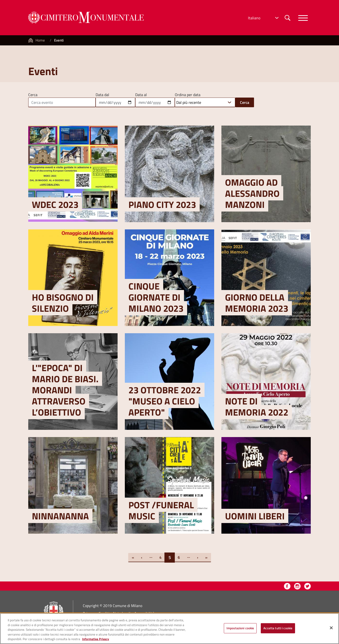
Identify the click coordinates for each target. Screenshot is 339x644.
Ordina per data (188, 94)
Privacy (89, 613)
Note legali (122, 613)
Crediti (104, 613)
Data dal (102, 94)
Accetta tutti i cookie (278, 630)
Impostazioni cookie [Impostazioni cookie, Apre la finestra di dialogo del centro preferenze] (240, 630)
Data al (141, 94)
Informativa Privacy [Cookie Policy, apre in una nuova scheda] (96, 642)
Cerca (33, 94)
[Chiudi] (331, 630)
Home (40, 40)
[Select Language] (263, 18)
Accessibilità (144, 613)
